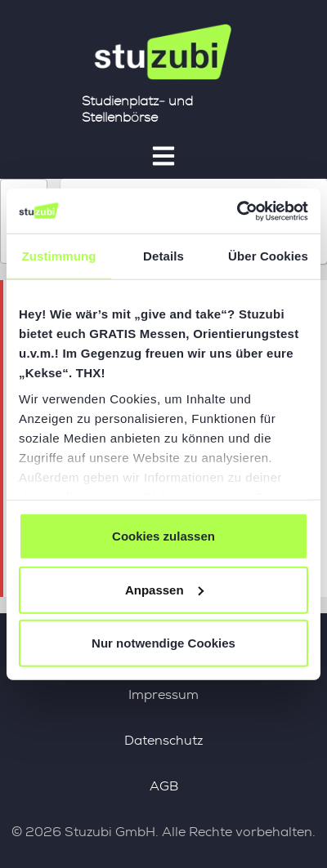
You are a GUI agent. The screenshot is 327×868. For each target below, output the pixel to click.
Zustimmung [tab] (59, 256)
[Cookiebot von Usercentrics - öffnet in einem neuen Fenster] (237, 211)
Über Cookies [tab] (268, 256)
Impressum (163, 694)
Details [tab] (163, 256)
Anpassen (164, 589)
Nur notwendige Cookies (163, 643)
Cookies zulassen (163, 536)
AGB (164, 786)
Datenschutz (163, 740)
